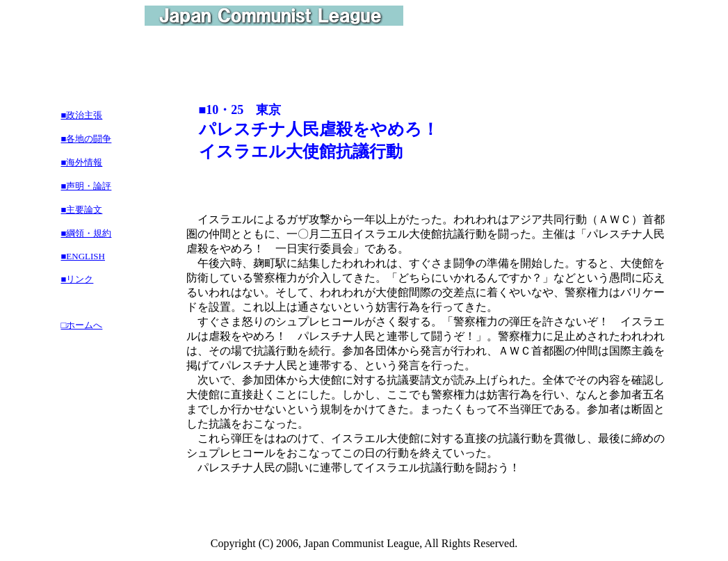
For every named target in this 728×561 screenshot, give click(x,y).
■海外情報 (82, 162)
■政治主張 (82, 115)
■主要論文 (82, 210)
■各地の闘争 (87, 139)
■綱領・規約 (87, 233)
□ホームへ (82, 325)
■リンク (78, 279)
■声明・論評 (87, 186)
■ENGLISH (83, 256)
